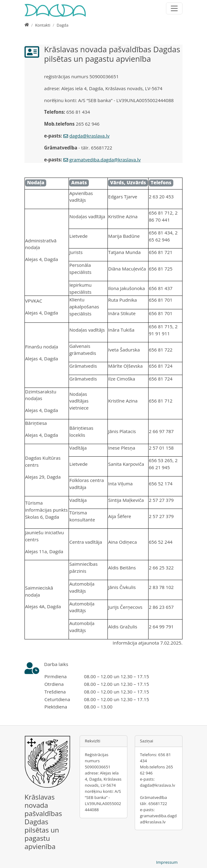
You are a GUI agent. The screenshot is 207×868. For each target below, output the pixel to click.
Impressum (167, 862)
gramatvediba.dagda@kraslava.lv (105, 160)
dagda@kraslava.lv (90, 136)
